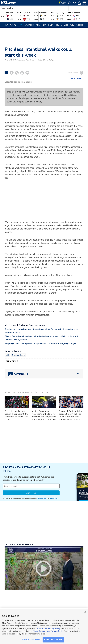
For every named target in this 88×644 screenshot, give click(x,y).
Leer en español (77, 78)
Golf (72, 25)
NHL (57, 25)
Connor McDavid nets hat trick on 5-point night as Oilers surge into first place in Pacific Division (71, 415)
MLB (50, 25)
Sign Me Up (31, 493)
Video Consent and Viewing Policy (48, 631)
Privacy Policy (53, 498)
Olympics (29, 25)
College (65, 25)
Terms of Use (42, 498)
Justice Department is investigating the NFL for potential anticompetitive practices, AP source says (44, 415)
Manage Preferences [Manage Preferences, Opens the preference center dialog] (31, 639)
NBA (44, 25)
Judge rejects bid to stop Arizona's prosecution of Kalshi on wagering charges (40, 343)
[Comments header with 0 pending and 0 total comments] (44, 374)
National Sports (19, 355)
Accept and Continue (53, 639)
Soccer (80, 25)
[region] (44, 626)
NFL (38, 25)
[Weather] (62, 3)
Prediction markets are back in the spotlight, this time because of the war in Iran (17, 415)
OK (85, 612)
